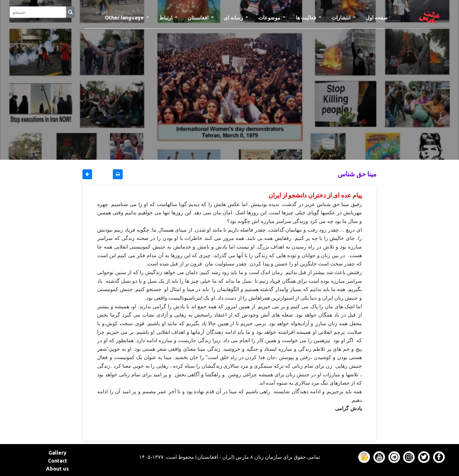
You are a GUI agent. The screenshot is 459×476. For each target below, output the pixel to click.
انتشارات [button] (342, 18)
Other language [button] (125, 18)
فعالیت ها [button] (307, 18)
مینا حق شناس (357, 174)
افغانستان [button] (199, 18)
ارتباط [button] (166, 18)
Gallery (58, 453)
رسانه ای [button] (234, 18)
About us (57, 469)
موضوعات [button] (270, 18)
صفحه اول (379, 17)
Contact (58, 461)
